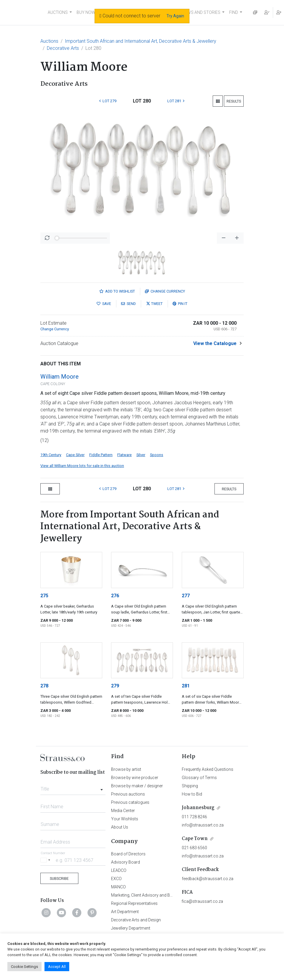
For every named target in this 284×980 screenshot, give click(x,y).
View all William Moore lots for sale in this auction (82, 466)
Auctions (49, 41)
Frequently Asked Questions (208, 769)
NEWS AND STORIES (201, 12)
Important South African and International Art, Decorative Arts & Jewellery (141, 41)
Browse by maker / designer (137, 786)
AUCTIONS (58, 12)
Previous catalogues (130, 802)
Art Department (125, 912)
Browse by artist (126, 769)
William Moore (60, 377)
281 (186, 686)
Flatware (124, 455)
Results (234, 101)
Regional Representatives (134, 903)
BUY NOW (86, 12)
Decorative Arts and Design (136, 920)
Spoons (157, 455)
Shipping (190, 786)
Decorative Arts (63, 48)
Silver (141, 455)
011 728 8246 (194, 817)
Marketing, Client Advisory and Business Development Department (172, 895)
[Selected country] (46, 860)
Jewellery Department (131, 928)
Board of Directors (128, 854)
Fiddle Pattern (101, 455)
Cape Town (195, 839)
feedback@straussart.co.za (208, 879)
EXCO (116, 879)
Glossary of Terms (199, 778)
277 (186, 596)
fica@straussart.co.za (202, 901)
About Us (120, 827)
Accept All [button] (57, 967)
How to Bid (192, 794)
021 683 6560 (194, 848)
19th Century (51, 455)
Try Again (175, 16)
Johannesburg (198, 808)
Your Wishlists (125, 819)
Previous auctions (128, 794)
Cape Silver (75, 455)
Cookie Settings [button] (24, 967)
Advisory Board (126, 862)
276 (115, 596)
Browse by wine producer (135, 778)
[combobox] (73, 787)
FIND (234, 12)
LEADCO (119, 870)
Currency (165, 291)
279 (115, 686)
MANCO (118, 887)
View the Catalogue (215, 343)
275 (44, 596)
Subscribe (59, 878)
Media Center (123, 811)
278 (44, 686)
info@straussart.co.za (203, 825)
